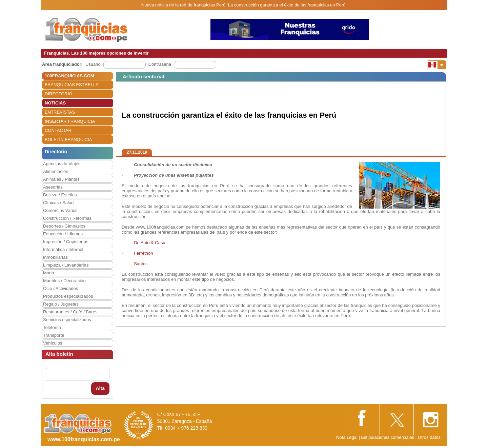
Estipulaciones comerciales (388, 437)
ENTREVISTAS (60, 112)
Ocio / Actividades (60, 288)
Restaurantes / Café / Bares (70, 312)
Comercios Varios (60, 210)
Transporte (54, 335)
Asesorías (53, 187)
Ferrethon (143, 253)
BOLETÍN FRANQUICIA (68, 140)
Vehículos (53, 343)
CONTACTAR (58, 130)
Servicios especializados (67, 320)
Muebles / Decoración (64, 281)
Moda (49, 273)
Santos (141, 264)
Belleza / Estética (60, 195)
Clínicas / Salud (58, 203)
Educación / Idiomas (63, 234)
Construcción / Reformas (67, 218)
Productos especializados (68, 296)
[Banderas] (436, 65)
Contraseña (160, 64)
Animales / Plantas (61, 179)
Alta (100, 388)
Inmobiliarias (55, 257)
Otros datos (429, 437)
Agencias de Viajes (62, 164)
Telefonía (52, 327)
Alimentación (56, 171)
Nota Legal (347, 437)
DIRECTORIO (58, 94)
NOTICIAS (55, 103)
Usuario (93, 64)
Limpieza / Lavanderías (66, 265)
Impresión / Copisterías (66, 242)
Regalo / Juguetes (61, 304)
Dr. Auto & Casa (150, 243)
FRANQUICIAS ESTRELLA (72, 85)
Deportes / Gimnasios (64, 226)
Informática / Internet (63, 249)
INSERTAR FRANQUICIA (70, 121)
